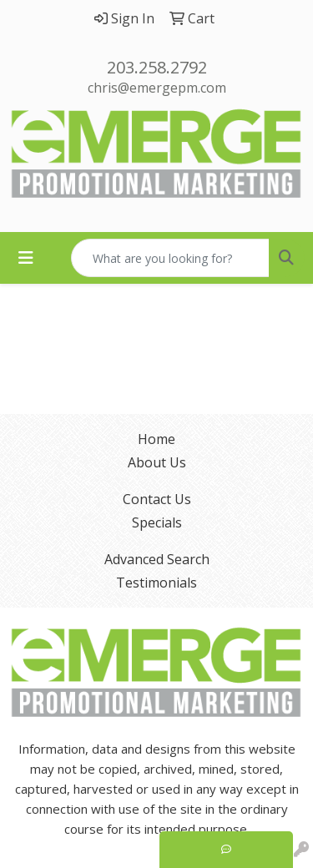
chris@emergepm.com (157, 88)
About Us (157, 462)
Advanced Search (157, 559)
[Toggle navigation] (26, 258)
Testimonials (156, 583)
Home (156, 439)
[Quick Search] (170, 258)
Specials (157, 522)
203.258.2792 (157, 67)
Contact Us (157, 499)
